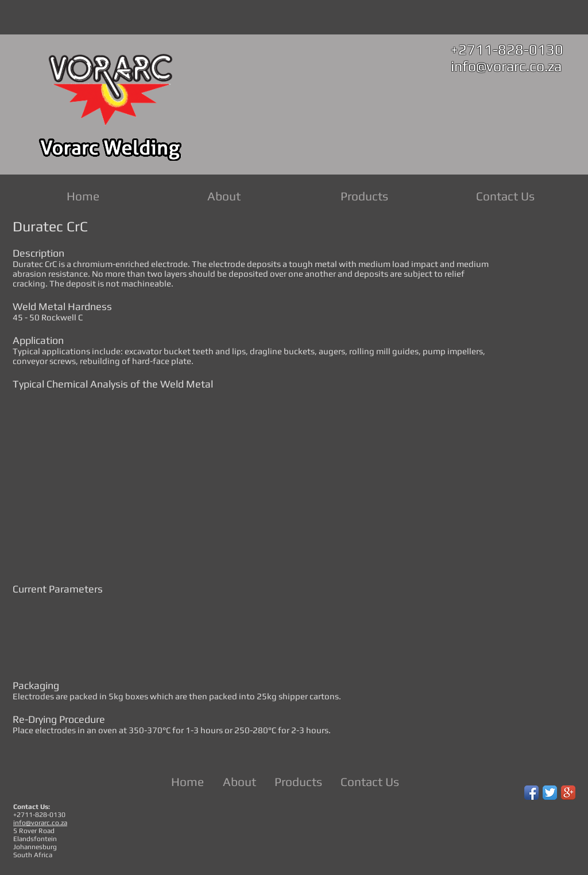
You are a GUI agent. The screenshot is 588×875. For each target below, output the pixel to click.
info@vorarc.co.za (506, 66)
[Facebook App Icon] (531, 793)
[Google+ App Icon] (568, 793)
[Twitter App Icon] (550, 793)
